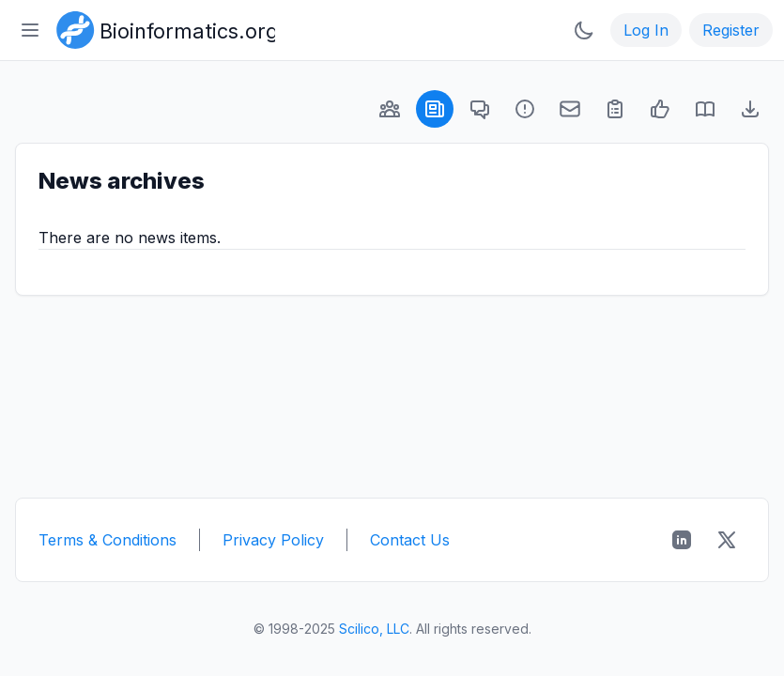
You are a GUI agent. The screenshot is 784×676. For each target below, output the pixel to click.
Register (731, 30)
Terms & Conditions (108, 540)
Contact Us (410, 540)
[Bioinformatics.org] (162, 28)
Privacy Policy (273, 540)
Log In (646, 30)
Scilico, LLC (374, 629)
